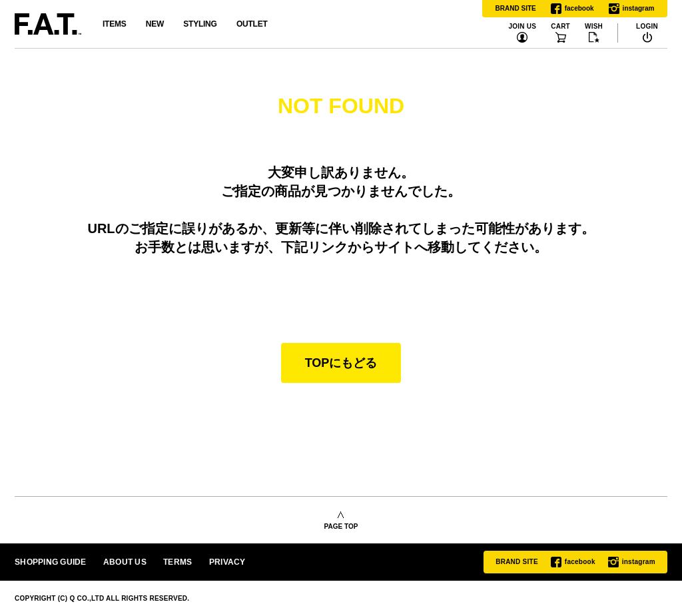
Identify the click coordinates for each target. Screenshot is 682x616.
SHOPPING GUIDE (51, 562)
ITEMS (114, 24)
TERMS (177, 562)
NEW (155, 24)
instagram (632, 9)
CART (560, 27)
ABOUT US (125, 562)
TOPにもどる (341, 363)
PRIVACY (227, 562)
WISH (594, 27)
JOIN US (522, 27)
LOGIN (647, 27)
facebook (572, 9)
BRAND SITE (516, 8)
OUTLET (252, 24)
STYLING (200, 24)
